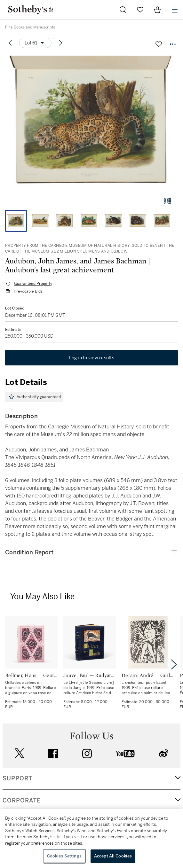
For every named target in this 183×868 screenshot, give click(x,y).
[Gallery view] (168, 201)
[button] (91, 123)
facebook (53, 754)
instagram (87, 754)
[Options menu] (35, 43)
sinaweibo (163, 753)
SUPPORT (17, 778)
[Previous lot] (10, 43)
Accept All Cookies (113, 856)
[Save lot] (159, 44)
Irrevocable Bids (28, 291)
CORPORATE (22, 801)
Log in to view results (91, 358)
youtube (125, 754)
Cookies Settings (64, 856)
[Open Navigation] (175, 10)
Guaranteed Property (33, 284)
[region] (91, 838)
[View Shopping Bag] (157, 10)
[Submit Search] (123, 10)
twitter (20, 753)
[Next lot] (60, 43)
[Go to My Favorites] (140, 10)
